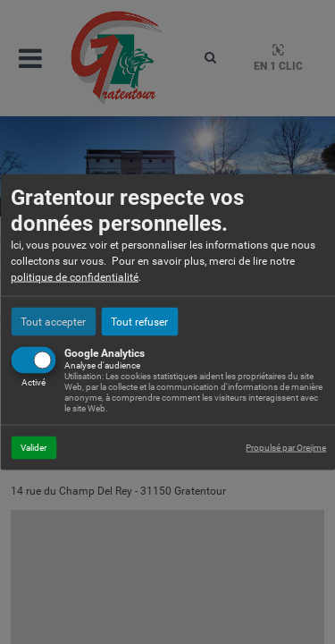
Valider (33, 447)
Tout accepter (53, 321)
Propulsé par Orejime (286, 447)
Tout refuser (139, 321)
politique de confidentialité (75, 276)
